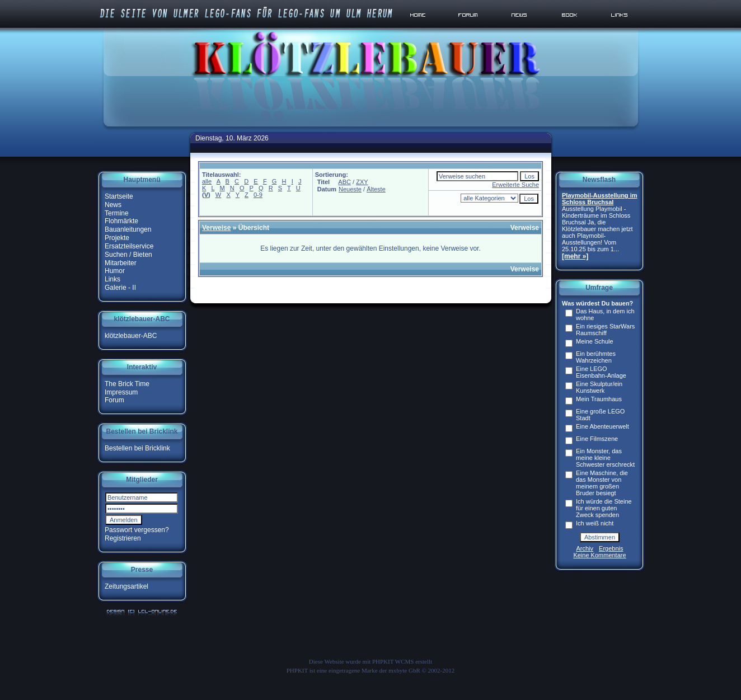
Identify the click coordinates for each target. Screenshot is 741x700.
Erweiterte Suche (515, 185)
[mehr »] (575, 256)
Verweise (216, 228)
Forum (114, 400)
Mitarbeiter (121, 262)
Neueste (350, 189)
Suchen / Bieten (128, 255)
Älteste (376, 189)
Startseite (119, 196)
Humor (115, 271)
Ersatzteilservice (129, 246)
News (113, 205)
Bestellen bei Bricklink (137, 448)
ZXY (362, 182)
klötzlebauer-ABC (131, 336)
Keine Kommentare (599, 555)
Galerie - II (120, 288)
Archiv (585, 548)
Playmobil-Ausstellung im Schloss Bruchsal (599, 199)
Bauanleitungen (128, 229)
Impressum (121, 392)
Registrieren (123, 538)
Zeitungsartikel (126, 586)
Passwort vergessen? (137, 530)
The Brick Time (127, 384)
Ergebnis (611, 548)
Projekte (117, 238)
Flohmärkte (121, 221)
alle (207, 181)
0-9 (258, 195)
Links (112, 279)
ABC (344, 182)
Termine (117, 213)
